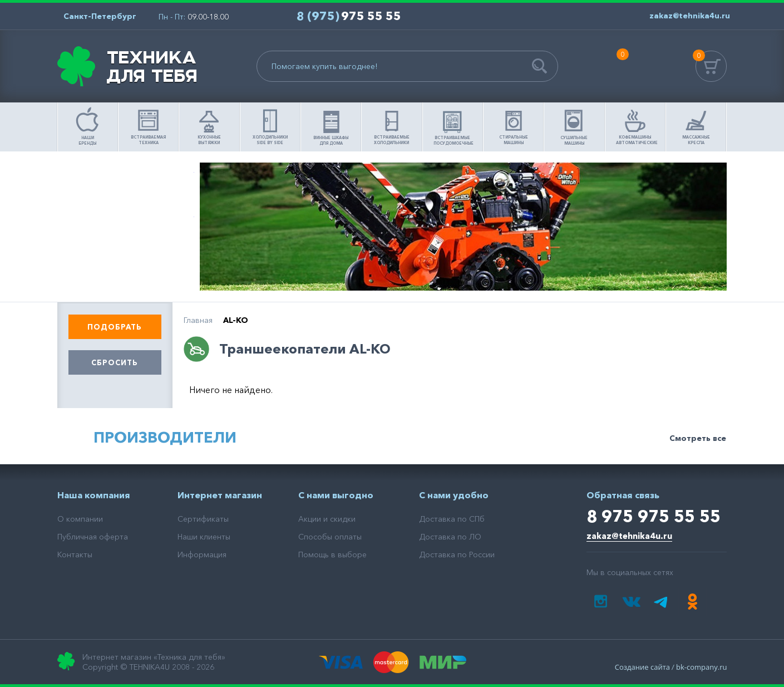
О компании (80, 519)
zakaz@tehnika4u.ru (629, 536)
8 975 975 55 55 (654, 516)
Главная (198, 320)
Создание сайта (642, 667)
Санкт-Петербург (100, 16)
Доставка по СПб (452, 519)
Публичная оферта (93, 537)
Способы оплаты (330, 537)
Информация (202, 554)
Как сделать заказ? (126, 227)
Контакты (75, 554)
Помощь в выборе (126, 182)
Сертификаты (203, 519)
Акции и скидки (327, 519)
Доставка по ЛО (450, 537)
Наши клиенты (204, 537)
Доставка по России (457, 554)
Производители (165, 437)
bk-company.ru (701, 667)
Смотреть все (698, 438)
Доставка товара (126, 271)
